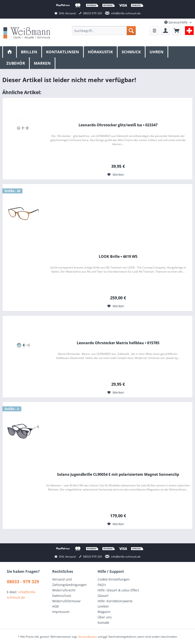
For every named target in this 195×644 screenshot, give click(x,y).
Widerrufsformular (67, 601)
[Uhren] (157, 52)
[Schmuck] (132, 52)
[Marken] (43, 63)
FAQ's (102, 585)
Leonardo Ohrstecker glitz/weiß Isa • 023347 (118, 125)
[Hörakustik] (101, 52)
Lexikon (103, 606)
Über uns (105, 617)
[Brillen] (29, 52)
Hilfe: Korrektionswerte (115, 601)
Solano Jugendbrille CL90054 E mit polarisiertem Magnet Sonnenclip (118, 474)
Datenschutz (62, 596)
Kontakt (103, 623)
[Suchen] (131, 31)
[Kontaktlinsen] (63, 52)
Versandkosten (88, 637)
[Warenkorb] (177, 31)
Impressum (61, 612)
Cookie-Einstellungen (114, 579)
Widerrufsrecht (64, 590)
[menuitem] (104, 31)
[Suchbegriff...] (104, 31)
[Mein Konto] (165, 31)
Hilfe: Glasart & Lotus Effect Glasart (118, 593)
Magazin (104, 612)
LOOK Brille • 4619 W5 (118, 257)
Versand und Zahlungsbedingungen (69, 582)
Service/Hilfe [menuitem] (176, 22)
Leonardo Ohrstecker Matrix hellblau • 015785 (118, 343)
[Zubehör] (16, 63)
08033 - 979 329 (23, 582)
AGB (55, 606)
